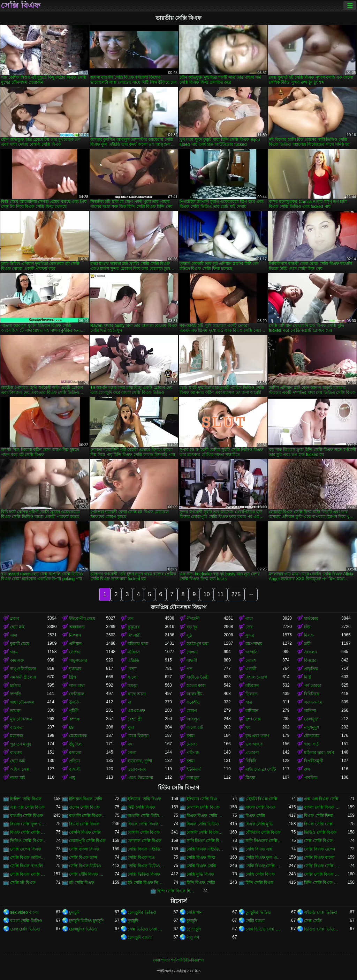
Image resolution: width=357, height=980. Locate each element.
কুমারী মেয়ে (20, 644)
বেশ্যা (132, 669)
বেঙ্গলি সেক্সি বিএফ (144, 832)
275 (236, 594)
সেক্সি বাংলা (255, 921)
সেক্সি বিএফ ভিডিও (85, 866)
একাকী (251, 669)
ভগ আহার (254, 744)
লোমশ (251, 660)
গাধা (249, 619)
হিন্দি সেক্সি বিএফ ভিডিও (323, 883)
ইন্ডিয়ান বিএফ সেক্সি (86, 799)
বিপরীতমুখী (314, 761)
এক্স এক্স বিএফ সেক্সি (321, 799)
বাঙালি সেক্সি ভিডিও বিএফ (146, 816)
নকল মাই (18, 778)
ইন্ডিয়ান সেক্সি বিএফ (144, 799)
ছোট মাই (17, 627)
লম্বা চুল (193, 778)
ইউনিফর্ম (194, 769)
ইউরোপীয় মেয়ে (82, 619)
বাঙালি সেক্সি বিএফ (26, 816)
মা (129, 702)
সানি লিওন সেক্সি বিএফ (205, 841)
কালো (132, 677)
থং (248, 727)
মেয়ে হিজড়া (138, 736)
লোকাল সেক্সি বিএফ (145, 841)
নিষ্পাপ (75, 635)
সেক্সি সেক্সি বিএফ (260, 874)
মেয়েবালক (78, 736)
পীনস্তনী (193, 619)
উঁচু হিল (75, 744)
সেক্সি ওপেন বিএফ (26, 849)
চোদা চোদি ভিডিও (25, 929)
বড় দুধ (192, 627)
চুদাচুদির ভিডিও (258, 912)
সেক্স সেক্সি (313, 921)
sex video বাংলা (24, 912)
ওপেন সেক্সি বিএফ (85, 807)
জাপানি (252, 652)
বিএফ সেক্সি (255, 816)
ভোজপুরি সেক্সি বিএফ (88, 841)
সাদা (14, 635)
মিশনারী (134, 635)
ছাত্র (249, 702)
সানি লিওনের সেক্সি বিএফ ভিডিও (264, 841)
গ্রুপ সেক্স (253, 719)
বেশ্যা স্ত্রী (134, 719)
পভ (189, 669)
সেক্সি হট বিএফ (23, 883)
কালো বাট (195, 727)
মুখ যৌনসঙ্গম (21, 719)
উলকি (74, 702)
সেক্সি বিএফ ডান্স (83, 858)
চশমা (191, 736)
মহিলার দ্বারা (138, 644)
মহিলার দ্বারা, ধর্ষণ (319, 753)
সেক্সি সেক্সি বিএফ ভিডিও (323, 874)
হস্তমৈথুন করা (198, 644)
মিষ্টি (307, 677)
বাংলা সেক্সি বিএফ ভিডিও (323, 807)
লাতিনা (310, 711)
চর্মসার (16, 686)
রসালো (75, 753)
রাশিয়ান (252, 711)
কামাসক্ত (17, 660)
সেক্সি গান (195, 912)
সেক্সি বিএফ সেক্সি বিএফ (264, 866)
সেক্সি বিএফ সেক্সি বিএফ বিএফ (323, 866)
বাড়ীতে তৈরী (198, 677)
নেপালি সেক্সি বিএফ (203, 807)
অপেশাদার (254, 644)
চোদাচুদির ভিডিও (142, 912)
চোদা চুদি (194, 929)
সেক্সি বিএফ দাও (141, 858)
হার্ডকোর (311, 619)
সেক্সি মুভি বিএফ (200, 874)
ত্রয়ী (307, 644)
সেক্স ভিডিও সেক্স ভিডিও (146, 929)
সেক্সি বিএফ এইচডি (144, 849)
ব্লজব (15, 619)
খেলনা (192, 652)
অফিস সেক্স (20, 769)
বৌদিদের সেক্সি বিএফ (263, 832)
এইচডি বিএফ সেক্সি (262, 799)
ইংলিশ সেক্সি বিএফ (26, 799)
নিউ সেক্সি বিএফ (141, 807)
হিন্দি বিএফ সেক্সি (201, 883)
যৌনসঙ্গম (312, 736)
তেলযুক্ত (311, 719)
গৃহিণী (74, 711)
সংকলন (310, 652)
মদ (130, 744)
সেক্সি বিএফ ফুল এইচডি (264, 858)
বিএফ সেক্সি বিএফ (84, 824)
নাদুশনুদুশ (312, 727)
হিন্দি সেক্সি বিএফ (260, 883)
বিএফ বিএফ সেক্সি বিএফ (205, 816)
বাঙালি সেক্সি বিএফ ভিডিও (88, 816)
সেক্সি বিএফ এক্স (259, 849)
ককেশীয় (193, 702)
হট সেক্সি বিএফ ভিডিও (146, 883)
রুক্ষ (307, 769)
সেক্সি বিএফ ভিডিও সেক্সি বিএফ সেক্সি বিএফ (146, 866)
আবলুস (193, 719)
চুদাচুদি (74, 912)
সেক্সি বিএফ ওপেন (320, 849)
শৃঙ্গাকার (75, 669)
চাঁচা (307, 627)
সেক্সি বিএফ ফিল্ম (201, 858)
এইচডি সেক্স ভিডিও (321, 912)
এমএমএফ (136, 711)
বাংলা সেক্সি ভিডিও (26, 921)
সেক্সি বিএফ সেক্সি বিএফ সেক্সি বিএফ (29, 874)
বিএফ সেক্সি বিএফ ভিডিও (146, 824)
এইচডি (133, 660)
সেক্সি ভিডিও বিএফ (144, 874)
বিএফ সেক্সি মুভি (259, 824)
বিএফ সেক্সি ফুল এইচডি (29, 824)
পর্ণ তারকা (312, 686)
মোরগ (192, 711)
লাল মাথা (77, 686)
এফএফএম (313, 702)
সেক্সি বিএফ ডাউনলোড (29, 858)
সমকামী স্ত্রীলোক (23, 677)
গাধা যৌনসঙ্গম (22, 702)
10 (207, 594)
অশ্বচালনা (77, 627)
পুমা (131, 727)
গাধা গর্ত (311, 744)
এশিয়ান (75, 644)
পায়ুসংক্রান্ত (78, 660)
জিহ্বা (250, 778)
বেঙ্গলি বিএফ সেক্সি (85, 832)
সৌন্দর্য (75, 652)
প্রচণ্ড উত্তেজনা (140, 778)
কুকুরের (134, 627)
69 (71, 727)
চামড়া (132, 686)
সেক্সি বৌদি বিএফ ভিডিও (88, 874)
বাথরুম (16, 753)
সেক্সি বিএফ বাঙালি (26, 866)
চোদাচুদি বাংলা (139, 937)
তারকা (15, 711)
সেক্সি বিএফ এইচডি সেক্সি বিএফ (205, 849)
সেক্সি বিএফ (21, 6)
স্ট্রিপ (73, 677)
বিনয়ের (310, 660)
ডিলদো (252, 694)
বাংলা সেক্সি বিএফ (261, 807)
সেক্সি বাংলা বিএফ (84, 849)
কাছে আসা (136, 694)
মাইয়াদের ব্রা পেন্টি (261, 769)
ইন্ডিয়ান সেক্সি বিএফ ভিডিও (205, 799)
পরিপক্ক (193, 753)
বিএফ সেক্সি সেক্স (318, 824)
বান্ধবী (192, 660)
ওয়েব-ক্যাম (137, 769)
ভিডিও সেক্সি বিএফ (320, 832)
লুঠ (189, 635)
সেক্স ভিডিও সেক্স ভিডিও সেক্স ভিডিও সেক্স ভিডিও (264, 929)
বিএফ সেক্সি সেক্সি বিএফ (29, 832)
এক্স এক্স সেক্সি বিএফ (27, 807)
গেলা (132, 753)
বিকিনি (251, 761)
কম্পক (74, 719)
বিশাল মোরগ (256, 677)
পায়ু (72, 778)
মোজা (192, 744)
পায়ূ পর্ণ (193, 937)
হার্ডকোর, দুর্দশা (140, 761)
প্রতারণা (252, 753)
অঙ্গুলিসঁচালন (23, 669)
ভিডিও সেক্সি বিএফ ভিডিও (29, 841)
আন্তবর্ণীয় (195, 694)
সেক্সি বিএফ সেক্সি (201, 866)
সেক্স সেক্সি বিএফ (318, 841)
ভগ (131, 619)
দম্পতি (16, 694)
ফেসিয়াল (77, 694)
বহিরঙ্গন (252, 686)
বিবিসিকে (312, 694)
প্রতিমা (74, 761)
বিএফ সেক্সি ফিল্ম (318, 816)
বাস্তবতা (17, 727)
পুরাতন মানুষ (21, 744)
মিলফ (309, 635)
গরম (14, 652)
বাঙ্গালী (75, 769)
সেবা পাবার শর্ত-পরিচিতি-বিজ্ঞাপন (178, 960)
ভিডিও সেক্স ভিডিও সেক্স (323, 929)
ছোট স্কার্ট (18, 761)
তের (249, 627)
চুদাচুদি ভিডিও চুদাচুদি (86, 921)
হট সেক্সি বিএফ (82, 883)
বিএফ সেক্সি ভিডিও (203, 824)
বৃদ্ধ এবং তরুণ (257, 736)
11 (221, 594)
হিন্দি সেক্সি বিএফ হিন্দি (176, 891)
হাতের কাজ (196, 686)
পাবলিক (311, 778)
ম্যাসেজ (17, 736)
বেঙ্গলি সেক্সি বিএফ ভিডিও (205, 832)
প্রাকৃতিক (311, 669)
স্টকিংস (134, 652)
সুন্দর (250, 635)
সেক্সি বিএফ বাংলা (319, 858)
